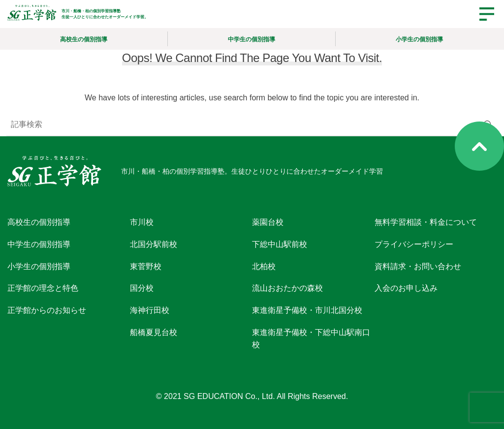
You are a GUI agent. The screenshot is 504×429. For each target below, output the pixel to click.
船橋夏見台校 (154, 332)
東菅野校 (146, 266)
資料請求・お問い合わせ (418, 266)
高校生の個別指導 (84, 39)
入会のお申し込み (406, 288)
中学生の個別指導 (252, 39)
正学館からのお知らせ (47, 310)
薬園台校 (268, 222)
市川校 (142, 222)
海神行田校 (150, 310)
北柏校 (264, 266)
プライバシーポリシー (414, 244)
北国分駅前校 (154, 244)
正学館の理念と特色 (43, 288)
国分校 (142, 288)
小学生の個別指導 (419, 39)
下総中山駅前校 (280, 244)
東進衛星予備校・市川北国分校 (307, 310)
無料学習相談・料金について (426, 222)
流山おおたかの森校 (287, 288)
